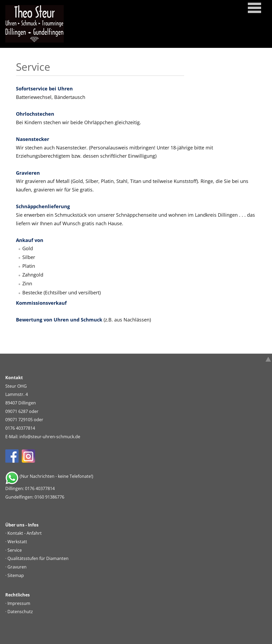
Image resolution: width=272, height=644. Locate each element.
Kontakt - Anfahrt (25, 533)
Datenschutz (20, 612)
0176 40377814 (20, 428)
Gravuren (17, 567)
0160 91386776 (49, 497)
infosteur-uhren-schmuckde (50, 437)
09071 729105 (19, 420)
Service (15, 550)
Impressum (19, 603)
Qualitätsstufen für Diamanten (38, 558)
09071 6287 (17, 411)
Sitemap (16, 575)
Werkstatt (17, 542)
